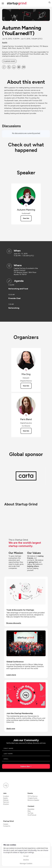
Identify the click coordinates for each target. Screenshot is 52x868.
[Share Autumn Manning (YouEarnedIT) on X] (9, 67)
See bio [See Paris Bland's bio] (26, 431)
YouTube (30, 813)
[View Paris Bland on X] (26, 415)
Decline (26, 860)
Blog (29, 811)
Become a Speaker (33, 800)
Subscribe (25, 766)
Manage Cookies (26, 863)
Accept (26, 856)
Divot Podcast (32, 815)
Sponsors (6, 802)
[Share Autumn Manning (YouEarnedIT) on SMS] (24, 67)
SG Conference (33, 796)
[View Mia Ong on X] (26, 370)
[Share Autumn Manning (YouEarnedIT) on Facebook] (4, 67)
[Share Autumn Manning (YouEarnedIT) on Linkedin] (14, 67)
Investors (6, 796)
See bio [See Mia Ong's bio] (26, 386)
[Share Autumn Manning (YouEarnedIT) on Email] (19, 67)
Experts (5, 798)
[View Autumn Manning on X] (26, 206)
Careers (6, 824)
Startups (6, 800)
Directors (6, 804)
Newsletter (31, 809)
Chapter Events (32, 798)
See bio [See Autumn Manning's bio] (26, 218)
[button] (50, 3)
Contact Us (7, 826)
